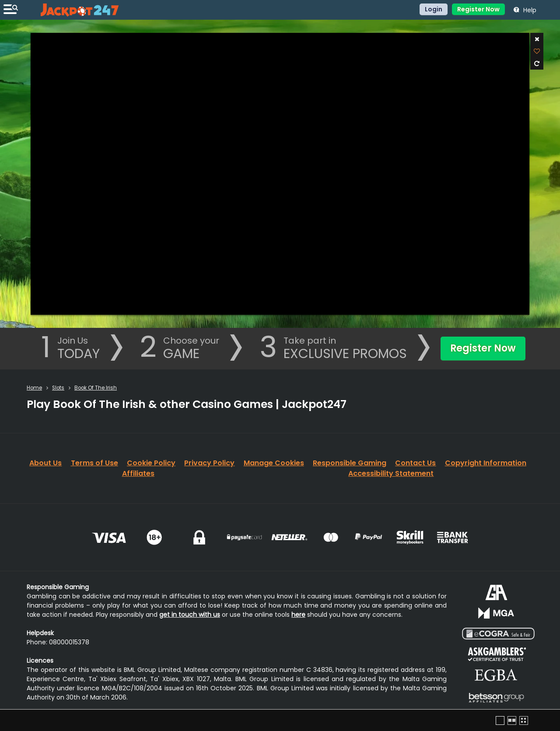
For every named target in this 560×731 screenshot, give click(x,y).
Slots (58, 388)
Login (434, 9)
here (298, 615)
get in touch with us (190, 615)
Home (34, 388)
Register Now (478, 9)
